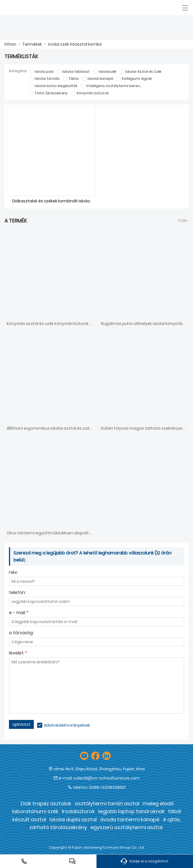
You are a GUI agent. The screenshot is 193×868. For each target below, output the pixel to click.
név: (13, 573)
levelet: (18, 653)
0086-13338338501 (107, 787)
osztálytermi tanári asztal (107, 803)
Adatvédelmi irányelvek (67, 725)
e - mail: (18, 613)
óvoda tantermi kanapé (130, 819)
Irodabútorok (78, 811)
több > (183, 221)
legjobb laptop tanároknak (131, 811)
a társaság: (21, 633)
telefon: (17, 593)
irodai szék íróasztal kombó (75, 44)
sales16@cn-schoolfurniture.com (107, 778)
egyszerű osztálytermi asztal (126, 827)
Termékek (32, 44)
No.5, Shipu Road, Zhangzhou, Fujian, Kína (105, 769)
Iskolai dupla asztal (73, 819)
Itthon (10, 44)
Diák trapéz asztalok (46, 803)
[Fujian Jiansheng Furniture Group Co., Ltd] (30, 8)
